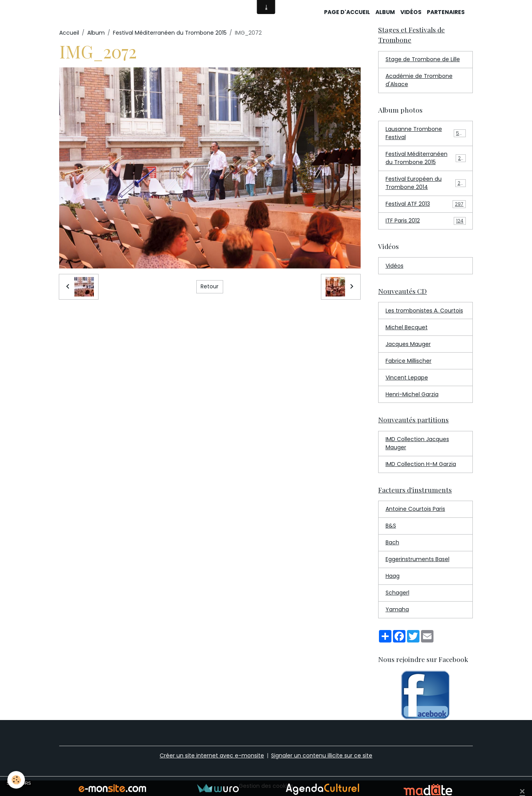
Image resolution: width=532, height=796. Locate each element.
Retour (210, 286)
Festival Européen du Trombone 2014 (426, 183)
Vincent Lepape (407, 378)
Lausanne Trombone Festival (426, 133)
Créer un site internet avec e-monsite (212, 755)
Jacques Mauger (408, 344)
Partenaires (446, 12)
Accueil (69, 33)
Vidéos (411, 12)
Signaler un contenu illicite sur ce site (322, 755)
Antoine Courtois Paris (415, 509)
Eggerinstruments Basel (417, 559)
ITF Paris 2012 (426, 221)
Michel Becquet (407, 327)
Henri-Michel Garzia (412, 394)
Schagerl (397, 593)
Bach (392, 542)
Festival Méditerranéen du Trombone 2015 (170, 33)
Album (385, 12)
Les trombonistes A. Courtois (424, 311)
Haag (393, 576)
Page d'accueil (347, 12)
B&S (391, 526)
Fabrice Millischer (409, 361)
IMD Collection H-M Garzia (421, 464)
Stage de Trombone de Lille (423, 59)
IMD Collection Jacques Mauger (417, 443)
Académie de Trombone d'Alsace (419, 80)
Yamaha (397, 609)
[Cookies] (17, 780)
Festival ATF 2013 (426, 204)
